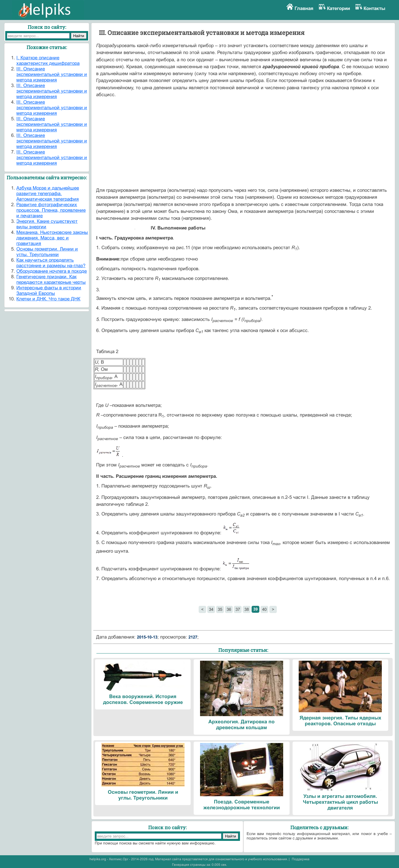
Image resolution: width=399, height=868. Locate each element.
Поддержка (301, 859)
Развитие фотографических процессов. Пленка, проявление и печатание (51, 210)
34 (211, 609)
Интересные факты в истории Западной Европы (49, 291)
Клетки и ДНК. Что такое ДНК (48, 299)
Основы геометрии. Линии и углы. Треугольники (47, 252)
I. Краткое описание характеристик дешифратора (48, 61)
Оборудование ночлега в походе (52, 271)
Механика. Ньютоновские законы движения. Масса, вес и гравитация (52, 238)
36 (229, 609)
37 (238, 609)
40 (264, 609)
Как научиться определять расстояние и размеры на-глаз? (51, 263)
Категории (338, 8)
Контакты (374, 8)
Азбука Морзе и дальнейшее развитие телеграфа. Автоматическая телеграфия (48, 194)
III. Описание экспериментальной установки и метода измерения (52, 74)
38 (247, 609)
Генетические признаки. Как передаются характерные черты (51, 279)
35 (220, 609)
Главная (304, 8)
